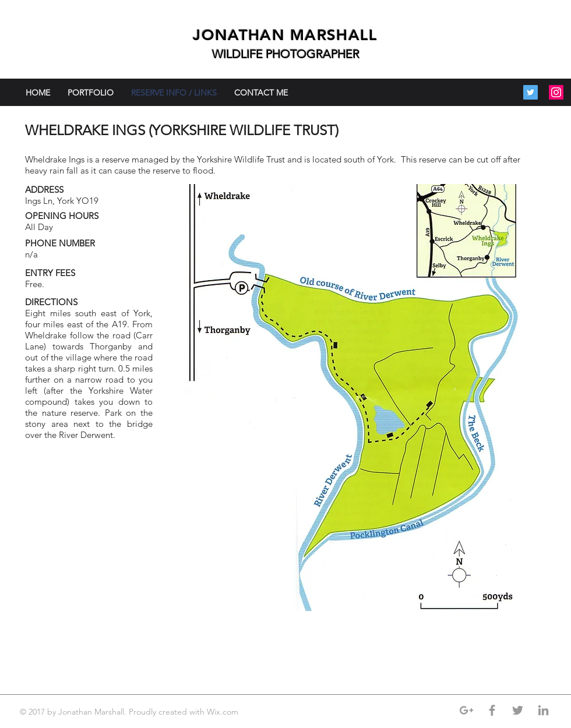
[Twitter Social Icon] (531, 92)
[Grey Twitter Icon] (518, 710)
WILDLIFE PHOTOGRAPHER (286, 54)
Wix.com (224, 712)
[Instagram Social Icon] (556, 92)
